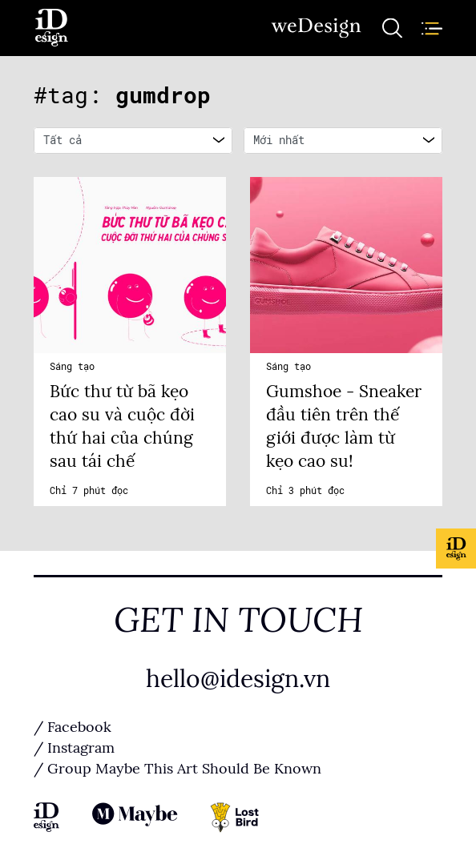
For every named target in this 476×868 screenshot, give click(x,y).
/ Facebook (73, 727)
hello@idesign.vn (238, 679)
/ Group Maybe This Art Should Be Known (177, 769)
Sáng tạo (72, 367)
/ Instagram (74, 748)
